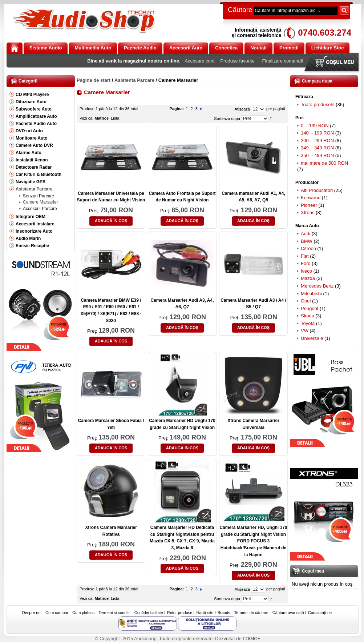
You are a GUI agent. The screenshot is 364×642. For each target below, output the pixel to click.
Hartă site (205, 613)
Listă (115, 118)
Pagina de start (94, 80)
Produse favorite (237, 61)
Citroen (308, 248)
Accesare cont (199, 61)
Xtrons (308, 212)
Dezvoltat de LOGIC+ (238, 639)
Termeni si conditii (114, 613)
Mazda (308, 278)
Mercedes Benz (317, 286)
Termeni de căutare (251, 613)
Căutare (240, 10)
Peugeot (310, 308)
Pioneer (309, 205)
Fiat (305, 256)
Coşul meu (333, 63)
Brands (224, 613)
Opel (306, 301)
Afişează (242, 109)
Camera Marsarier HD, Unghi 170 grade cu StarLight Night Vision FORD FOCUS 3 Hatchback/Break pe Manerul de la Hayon (253, 541)
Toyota (308, 323)
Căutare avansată (288, 613)
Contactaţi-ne (320, 613)
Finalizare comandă (283, 61)
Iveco (306, 271)
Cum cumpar (57, 613)
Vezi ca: (87, 118)
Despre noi (32, 613)
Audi (306, 234)
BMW (307, 241)
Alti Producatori (317, 190)
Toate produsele (318, 105)
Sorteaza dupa (227, 119)
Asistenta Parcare (134, 80)
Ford (306, 263)
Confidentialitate (149, 613)
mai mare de (324, 163)
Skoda (308, 316)
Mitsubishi (311, 294)
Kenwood (311, 198)
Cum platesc (83, 613)
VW (305, 331)
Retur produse (180, 613)
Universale (312, 338)
